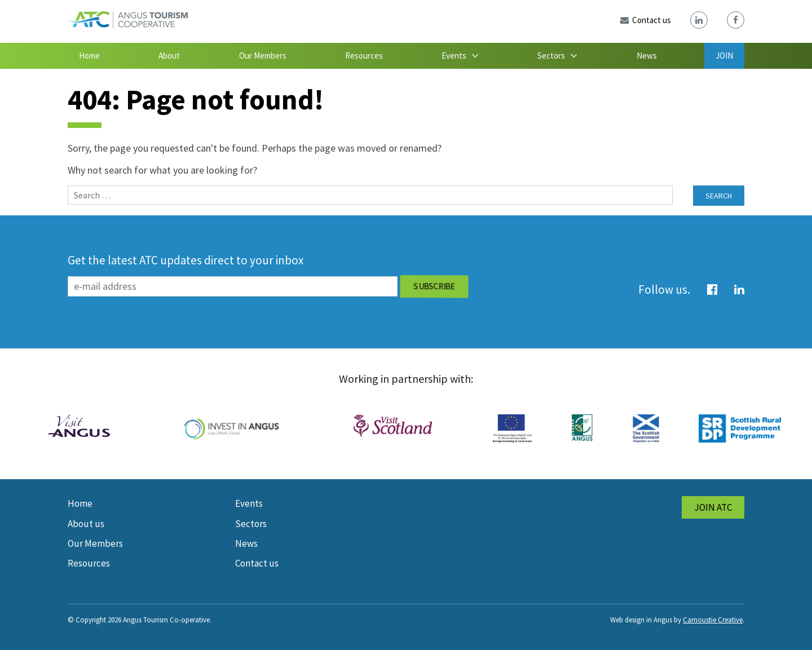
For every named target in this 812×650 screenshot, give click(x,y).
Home (89, 56)
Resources (364, 56)
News (647, 56)
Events (454, 56)
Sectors (551, 56)
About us (86, 524)
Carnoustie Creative (713, 620)
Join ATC (713, 507)
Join (724, 56)
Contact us (257, 563)
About (169, 56)
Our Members (263, 56)
